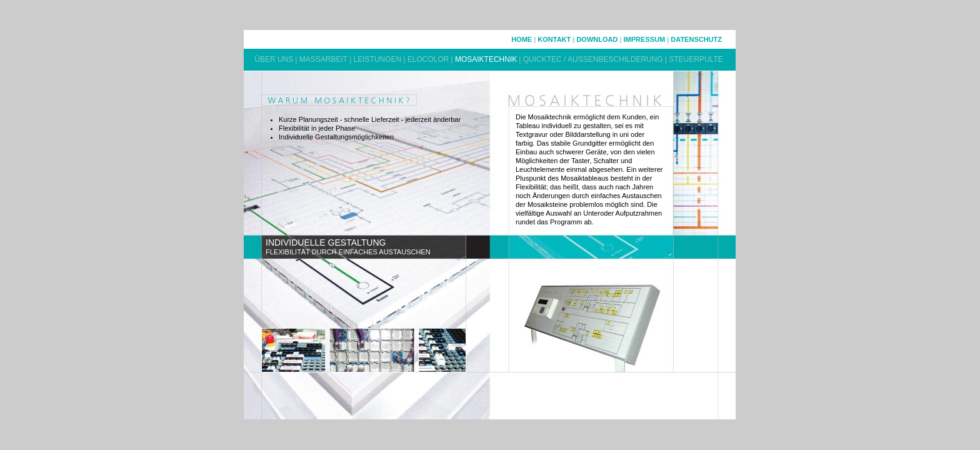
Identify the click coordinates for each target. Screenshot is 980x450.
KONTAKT (554, 39)
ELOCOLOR (428, 59)
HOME (522, 39)
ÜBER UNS (274, 59)
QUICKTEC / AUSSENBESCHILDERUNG (593, 59)
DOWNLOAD (597, 39)
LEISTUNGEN (378, 59)
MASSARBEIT (323, 59)
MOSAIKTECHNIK (486, 59)
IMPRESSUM (645, 39)
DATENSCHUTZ (696, 39)
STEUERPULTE (696, 59)
